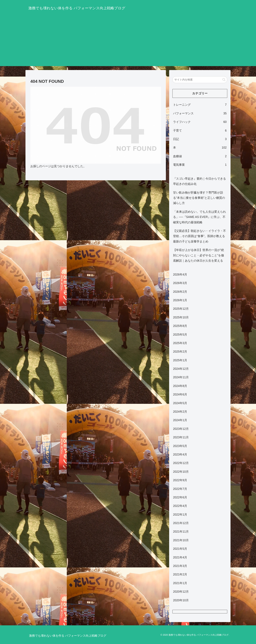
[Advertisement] (128, 43)
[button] (224, 80)
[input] (200, 80)
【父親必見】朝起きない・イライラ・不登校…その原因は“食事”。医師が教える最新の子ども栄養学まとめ (200, 236)
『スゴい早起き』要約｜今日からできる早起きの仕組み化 (200, 181)
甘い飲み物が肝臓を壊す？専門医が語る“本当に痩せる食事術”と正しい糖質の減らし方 (199, 198)
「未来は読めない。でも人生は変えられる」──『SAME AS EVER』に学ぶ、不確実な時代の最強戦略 (200, 217)
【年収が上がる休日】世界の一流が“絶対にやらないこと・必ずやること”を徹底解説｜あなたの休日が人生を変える (199, 255)
